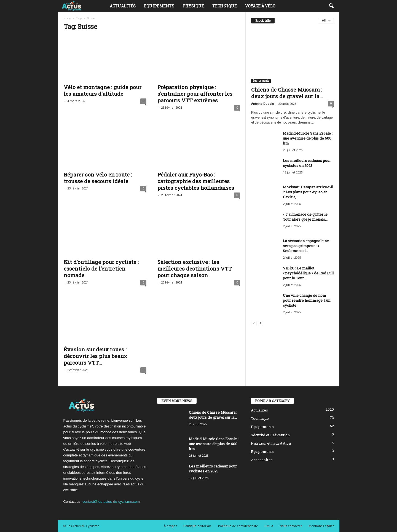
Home (67, 18)
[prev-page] (254, 323)
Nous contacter (291, 526)
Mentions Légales (321, 526)
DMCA (269, 526)
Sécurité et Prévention (270, 435)
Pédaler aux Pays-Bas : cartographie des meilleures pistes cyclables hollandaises (196, 181)
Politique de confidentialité (238, 526)
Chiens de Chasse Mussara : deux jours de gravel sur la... (287, 93)
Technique (225, 6)
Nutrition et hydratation (271, 443)
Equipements (159, 6)
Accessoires (262, 460)
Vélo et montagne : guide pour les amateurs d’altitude (103, 90)
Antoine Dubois (262, 104)
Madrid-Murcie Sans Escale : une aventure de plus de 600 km (308, 138)
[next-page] (261, 323)
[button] (331, 6)
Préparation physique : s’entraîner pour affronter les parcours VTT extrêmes (195, 94)
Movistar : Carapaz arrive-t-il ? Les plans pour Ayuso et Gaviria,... (308, 192)
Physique (193, 6)
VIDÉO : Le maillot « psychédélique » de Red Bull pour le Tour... (308, 273)
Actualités (123, 6)
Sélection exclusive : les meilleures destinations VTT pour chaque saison (195, 268)
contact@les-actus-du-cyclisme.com (111, 502)
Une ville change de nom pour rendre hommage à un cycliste (307, 300)
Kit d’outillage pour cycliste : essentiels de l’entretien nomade (101, 268)
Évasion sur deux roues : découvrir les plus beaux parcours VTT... (95, 356)
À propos (170, 526)
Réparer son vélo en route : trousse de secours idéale (98, 178)
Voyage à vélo (260, 6)
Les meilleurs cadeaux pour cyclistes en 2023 (307, 163)
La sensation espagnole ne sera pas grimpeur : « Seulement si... (306, 246)
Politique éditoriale (198, 526)
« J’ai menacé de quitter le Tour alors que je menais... (305, 217)
